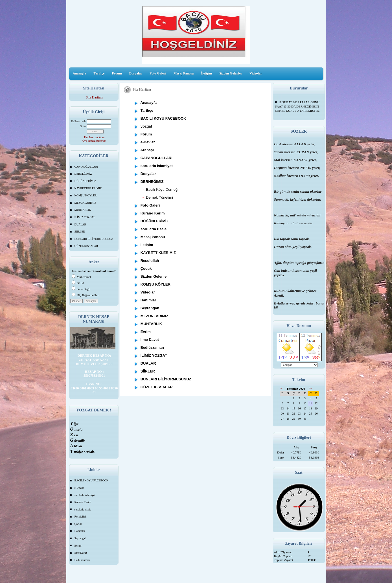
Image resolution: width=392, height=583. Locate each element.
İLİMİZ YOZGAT (85, 217)
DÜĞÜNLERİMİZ (85, 181)
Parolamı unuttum (94, 137)
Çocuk (78, 524)
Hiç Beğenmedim (85, 295)
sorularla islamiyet (85, 495)
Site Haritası (94, 97)
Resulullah (81, 517)
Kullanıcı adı (78, 121)
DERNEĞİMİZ (83, 174)
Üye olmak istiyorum (94, 141)
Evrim (78, 546)
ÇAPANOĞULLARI (86, 167)
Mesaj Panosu (184, 73)
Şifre (83, 126)
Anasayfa (80, 73)
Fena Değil (81, 289)
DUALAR (80, 224)
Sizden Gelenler (231, 73)
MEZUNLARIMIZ (85, 203)
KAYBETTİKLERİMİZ (88, 188)
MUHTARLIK (83, 210)
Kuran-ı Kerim (83, 502)
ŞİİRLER (80, 232)
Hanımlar (80, 531)
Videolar (256, 73)
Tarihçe (99, 73)
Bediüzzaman (82, 560)
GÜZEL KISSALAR (86, 246)
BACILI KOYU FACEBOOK (91, 480)
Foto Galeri (158, 73)
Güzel (78, 283)
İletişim (206, 73)
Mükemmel (81, 277)
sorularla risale (83, 509)
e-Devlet (79, 488)
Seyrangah (80, 538)
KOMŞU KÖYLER (86, 195)
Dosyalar (136, 73)
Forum (117, 73)
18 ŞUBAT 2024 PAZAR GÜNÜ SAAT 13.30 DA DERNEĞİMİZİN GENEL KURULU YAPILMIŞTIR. (297, 106)
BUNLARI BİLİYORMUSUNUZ (94, 239)
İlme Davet (81, 553)
